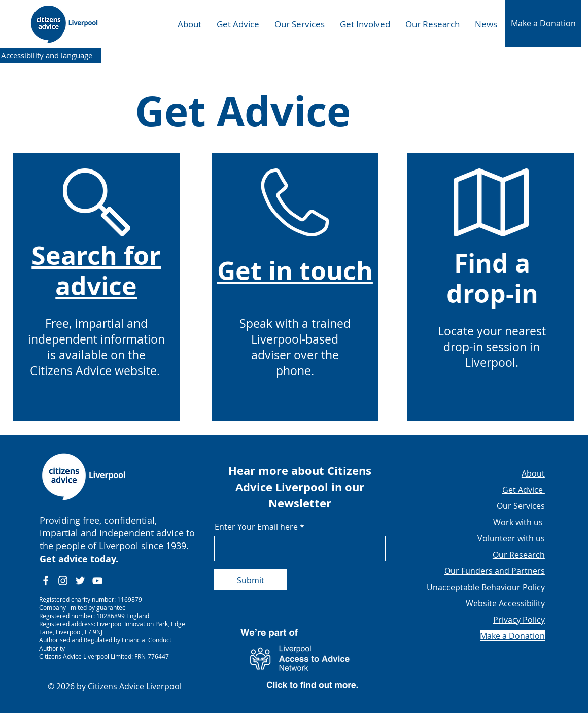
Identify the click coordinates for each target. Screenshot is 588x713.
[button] (543, 24)
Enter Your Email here (256, 527)
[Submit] (250, 580)
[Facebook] (46, 581)
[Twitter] (80, 581)
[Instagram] (63, 581)
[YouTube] (97, 581)
